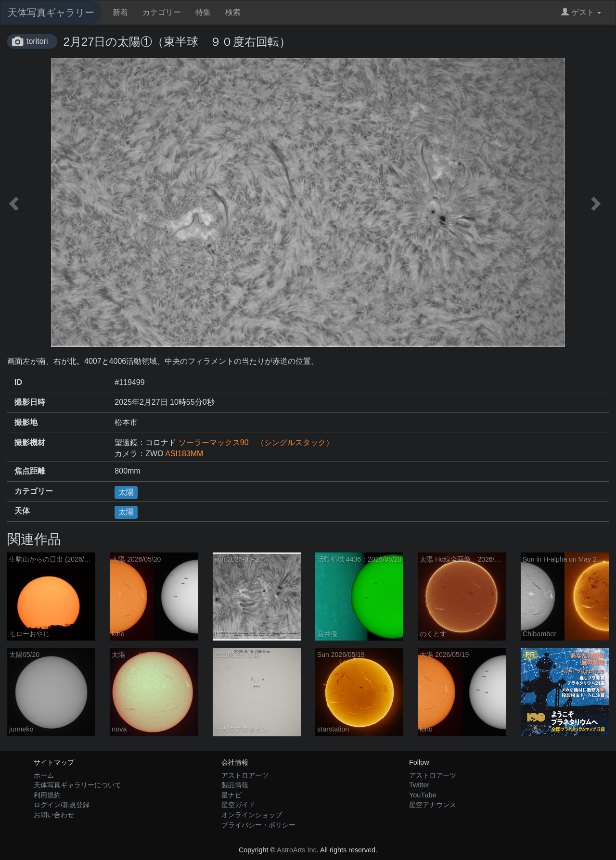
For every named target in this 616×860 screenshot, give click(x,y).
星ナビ (231, 795)
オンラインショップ (252, 815)
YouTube (423, 795)
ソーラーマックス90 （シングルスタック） (256, 443)
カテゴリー (162, 12)
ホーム (44, 775)
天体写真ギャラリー (51, 13)
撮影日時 (30, 402)
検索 (233, 12)
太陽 (126, 492)
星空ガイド (238, 805)
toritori (37, 41)
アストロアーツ (245, 775)
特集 (203, 12)
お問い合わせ (54, 815)
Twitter (419, 785)
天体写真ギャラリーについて (77, 785)
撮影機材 (30, 443)
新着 (120, 12)
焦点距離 (30, 471)
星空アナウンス (433, 805)
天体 (22, 511)
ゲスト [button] (581, 12)
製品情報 (235, 785)
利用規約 (47, 795)
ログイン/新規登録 (62, 805)
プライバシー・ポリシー (258, 825)
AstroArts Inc (296, 850)
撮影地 (26, 422)
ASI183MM (184, 454)
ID (18, 382)
